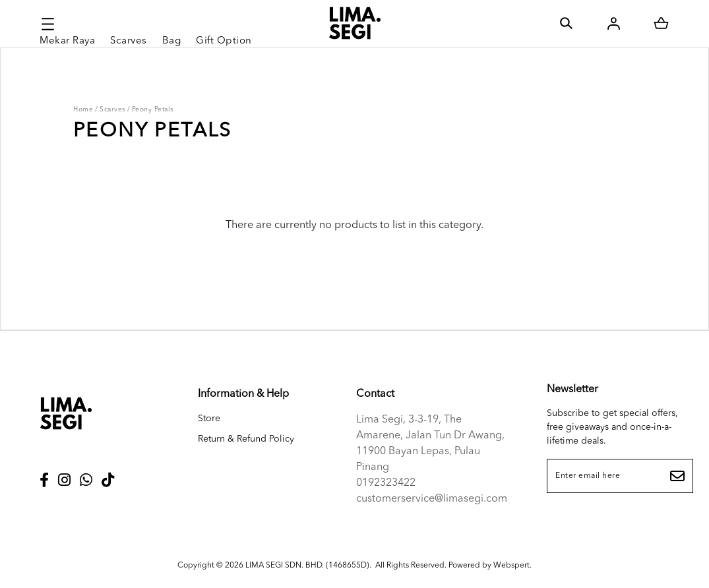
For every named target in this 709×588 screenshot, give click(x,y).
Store (209, 419)
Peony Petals (153, 109)
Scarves (112, 109)
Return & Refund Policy (246, 439)
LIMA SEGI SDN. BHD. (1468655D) (307, 566)
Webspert (511, 566)
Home (83, 109)
